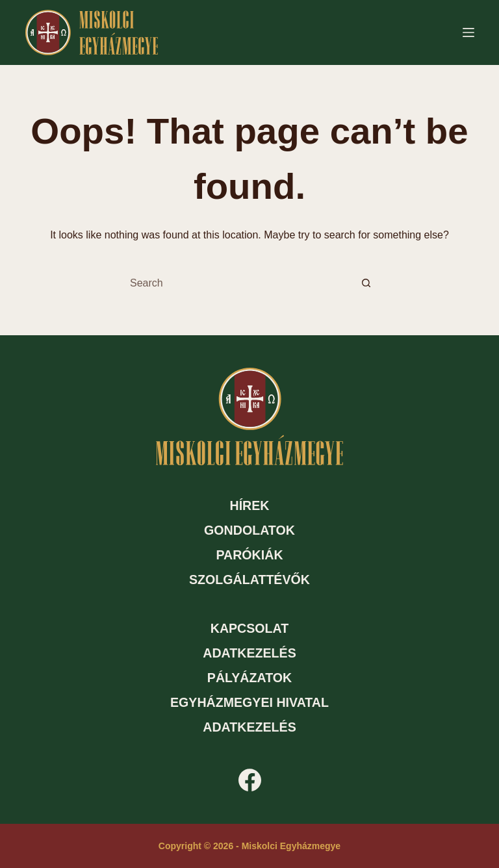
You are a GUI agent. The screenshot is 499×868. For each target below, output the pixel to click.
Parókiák (249, 555)
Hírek (249, 505)
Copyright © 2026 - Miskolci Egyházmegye (249, 846)
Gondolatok (249, 530)
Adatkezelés (249, 653)
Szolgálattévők (249, 580)
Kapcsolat (250, 628)
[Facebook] (250, 780)
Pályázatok (249, 678)
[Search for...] (237, 283)
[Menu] (468, 32)
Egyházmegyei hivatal (249, 702)
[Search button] (366, 283)
